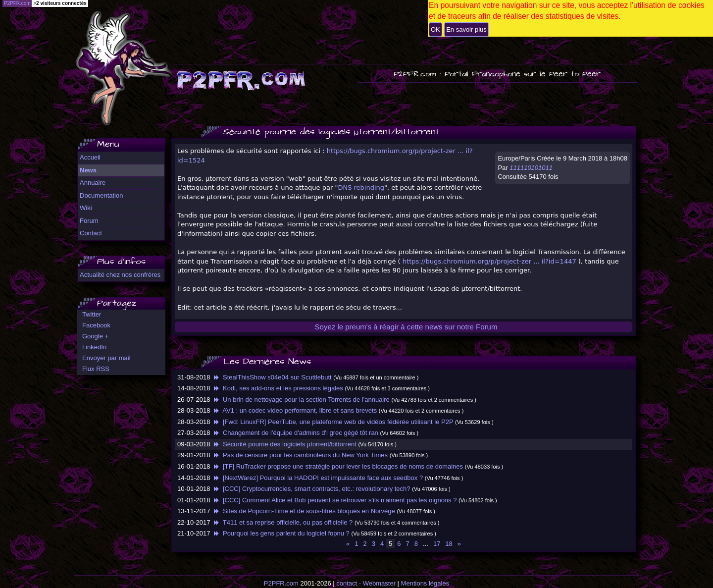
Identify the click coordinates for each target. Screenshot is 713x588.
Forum (89, 221)
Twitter (92, 314)
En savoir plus (466, 29)
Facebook (96, 325)
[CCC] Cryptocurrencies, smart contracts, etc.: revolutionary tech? (311, 489)
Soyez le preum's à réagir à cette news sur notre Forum (406, 327)
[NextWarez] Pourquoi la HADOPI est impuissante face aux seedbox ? (317, 478)
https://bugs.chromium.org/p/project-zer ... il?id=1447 (489, 261)
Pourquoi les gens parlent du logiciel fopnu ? (281, 533)
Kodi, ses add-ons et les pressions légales (278, 388)
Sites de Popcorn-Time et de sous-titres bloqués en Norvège (304, 511)
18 (449, 544)
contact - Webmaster (366, 583)
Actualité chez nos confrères (120, 275)
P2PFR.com (281, 583)
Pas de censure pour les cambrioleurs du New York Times (300, 455)
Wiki (86, 208)
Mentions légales (425, 583)
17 (437, 544)
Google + (95, 336)
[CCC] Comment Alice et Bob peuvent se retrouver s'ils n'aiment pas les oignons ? (334, 500)
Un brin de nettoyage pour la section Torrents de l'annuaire (301, 400)
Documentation (101, 195)
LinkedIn (94, 347)
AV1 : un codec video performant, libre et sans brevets (294, 410)
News (88, 170)
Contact (91, 233)
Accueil (90, 157)
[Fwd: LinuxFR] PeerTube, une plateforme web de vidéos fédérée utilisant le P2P (332, 422)
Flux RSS (96, 369)
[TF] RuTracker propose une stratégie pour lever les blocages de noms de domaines (337, 466)
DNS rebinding (361, 187)
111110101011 (531, 168)
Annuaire (93, 183)
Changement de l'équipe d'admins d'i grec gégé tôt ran (295, 433)
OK (435, 29)
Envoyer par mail (106, 358)
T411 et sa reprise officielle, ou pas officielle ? (282, 522)
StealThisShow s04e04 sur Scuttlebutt (272, 377)
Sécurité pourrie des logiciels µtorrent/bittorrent (284, 444)
